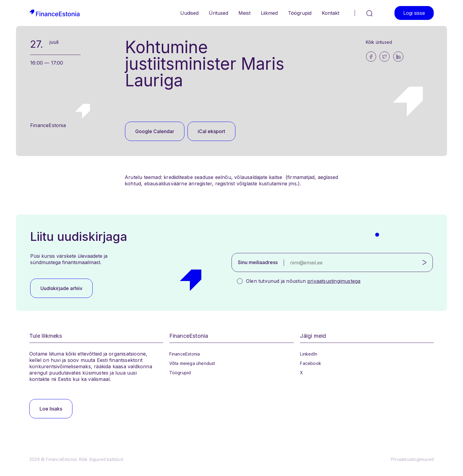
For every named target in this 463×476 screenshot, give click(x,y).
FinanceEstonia (185, 354)
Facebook (311, 363)
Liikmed (269, 13)
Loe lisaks (51, 409)
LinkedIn (309, 354)
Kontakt (330, 13)
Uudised (189, 13)
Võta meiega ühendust (192, 363)
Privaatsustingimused (412, 459)
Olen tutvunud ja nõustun (303, 281)
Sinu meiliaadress (258, 262)
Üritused (219, 13)
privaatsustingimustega (334, 281)
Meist (244, 13)
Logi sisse (414, 13)
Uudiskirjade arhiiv (61, 288)
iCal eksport (211, 131)
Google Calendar (155, 131)
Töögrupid (300, 13)
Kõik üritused (379, 42)
